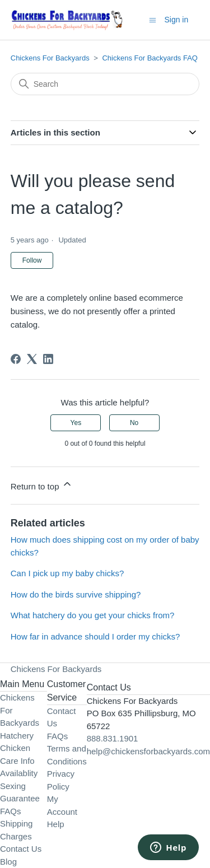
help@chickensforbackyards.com (148, 751)
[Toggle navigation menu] (153, 19)
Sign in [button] (176, 20)
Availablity (19, 773)
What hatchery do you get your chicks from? (93, 615)
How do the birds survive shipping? (76, 594)
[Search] (105, 84)
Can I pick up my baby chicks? (67, 573)
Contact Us (21, 849)
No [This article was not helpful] (134, 423)
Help (56, 824)
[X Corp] (32, 359)
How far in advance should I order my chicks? (95, 636)
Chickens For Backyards (50, 58)
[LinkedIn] (48, 359)
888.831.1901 (113, 738)
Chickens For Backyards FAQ (150, 58)
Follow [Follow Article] (32, 260)
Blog (8, 862)
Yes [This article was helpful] (76, 423)
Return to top (42, 485)
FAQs (11, 811)
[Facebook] (16, 359)
